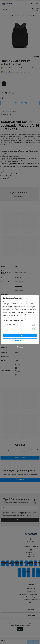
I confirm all (20, 335)
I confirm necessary (20, 340)
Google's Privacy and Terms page (11, 315)
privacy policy (8, 306)
